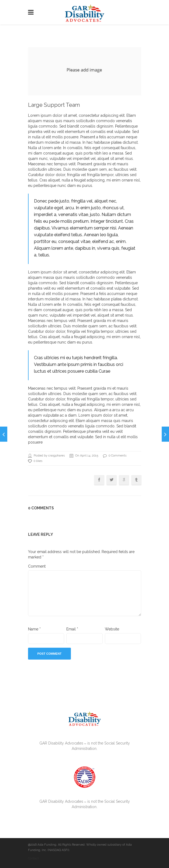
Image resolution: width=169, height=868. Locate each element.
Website (112, 629)
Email (72, 629)
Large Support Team (54, 105)
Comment (37, 566)
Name (34, 629)
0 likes (35, 461)
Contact (33, 858)
